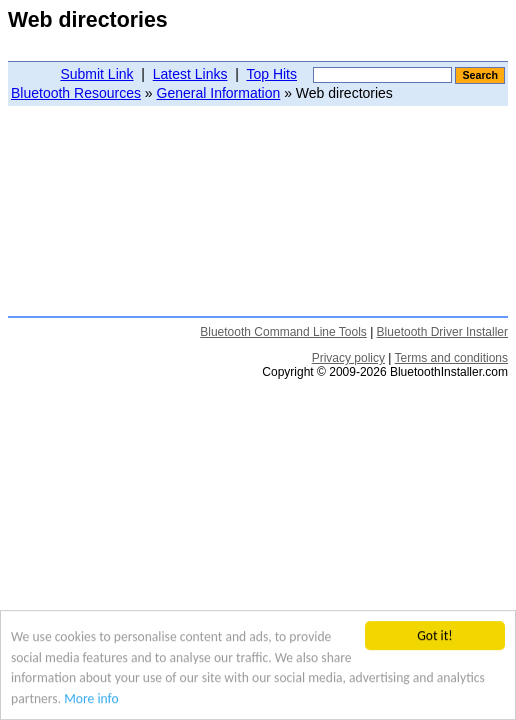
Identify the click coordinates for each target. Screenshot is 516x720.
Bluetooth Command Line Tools (283, 332)
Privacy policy (348, 358)
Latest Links (190, 74)
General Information (219, 93)
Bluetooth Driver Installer (442, 332)
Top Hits (271, 74)
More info (91, 698)
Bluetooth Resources (76, 93)
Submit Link (96, 74)
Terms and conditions (451, 358)
